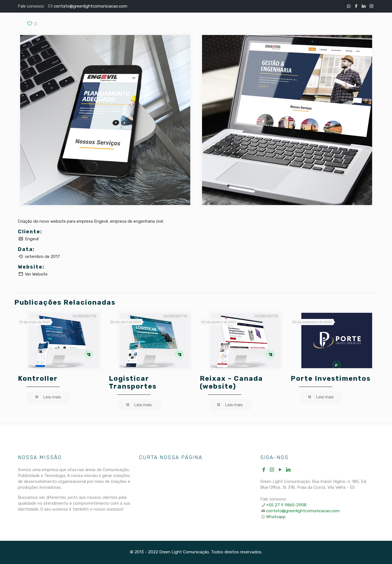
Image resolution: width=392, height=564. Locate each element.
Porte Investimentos (331, 379)
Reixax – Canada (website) (231, 382)
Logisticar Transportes (133, 382)
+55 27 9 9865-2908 (286, 505)
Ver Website (36, 274)
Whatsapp (276, 517)
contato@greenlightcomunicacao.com (91, 6)
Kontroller (38, 379)
